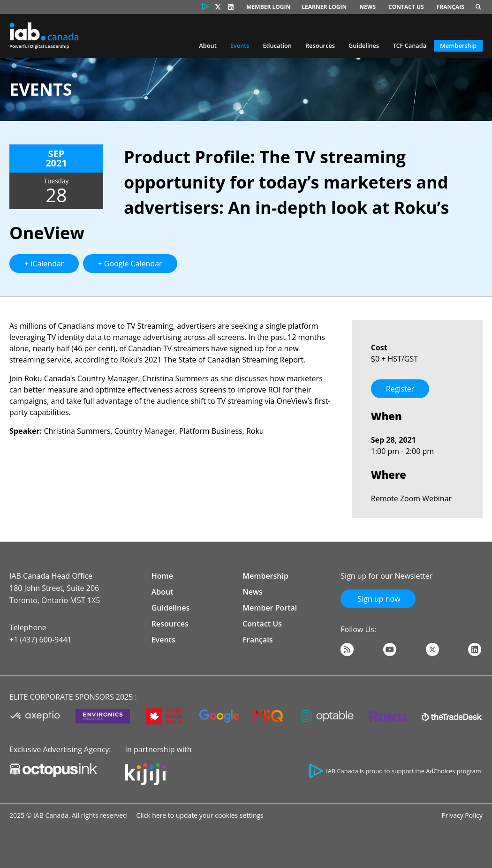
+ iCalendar (44, 264)
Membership (458, 45)
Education (277, 45)
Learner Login (324, 7)
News (367, 7)
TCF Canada (409, 45)
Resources (320, 45)
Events (240, 45)
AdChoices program (453, 771)
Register (400, 389)
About (208, 45)
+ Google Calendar (130, 264)
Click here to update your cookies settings (200, 815)
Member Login (268, 7)
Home (162, 576)
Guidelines (364, 45)
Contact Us (406, 7)
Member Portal (270, 608)
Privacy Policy (462, 815)
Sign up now (378, 599)
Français (450, 7)
